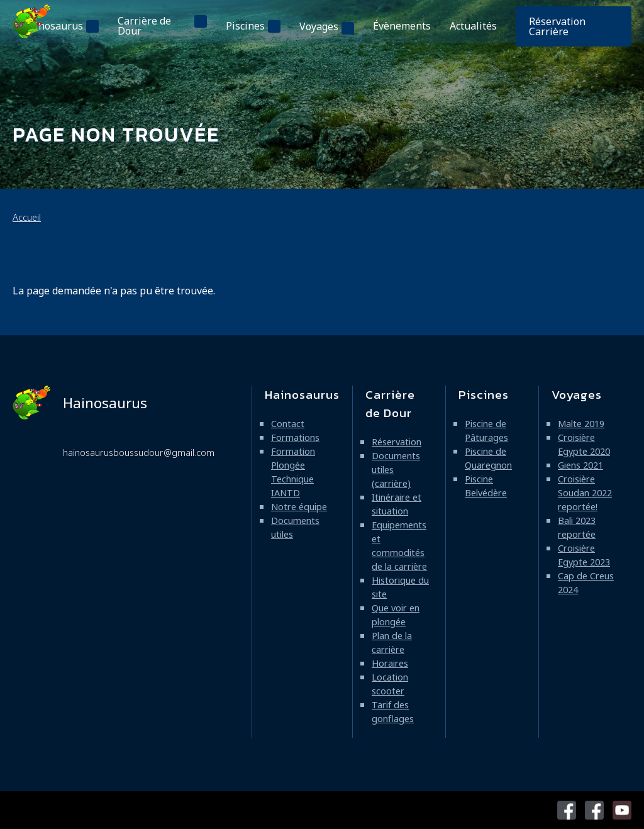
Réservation (397, 442)
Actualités (473, 26)
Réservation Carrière (557, 26)
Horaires (390, 663)
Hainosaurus (53, 26)
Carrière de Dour (144, 26)
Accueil (27, 217)
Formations (295, 437)
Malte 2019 (581, 424)
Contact (288, 424)
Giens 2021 (580, 465)
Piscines (245, 26)
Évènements (402, 26)
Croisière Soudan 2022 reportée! (585, 493)
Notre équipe (299, 507)
